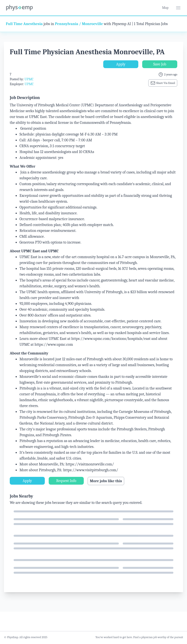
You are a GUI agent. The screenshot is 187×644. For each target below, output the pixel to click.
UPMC (29, 79)
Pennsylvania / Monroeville (79, 24)
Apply (121, 64)
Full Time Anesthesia (24, 24)
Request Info (66, 481)
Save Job (160, 64)
